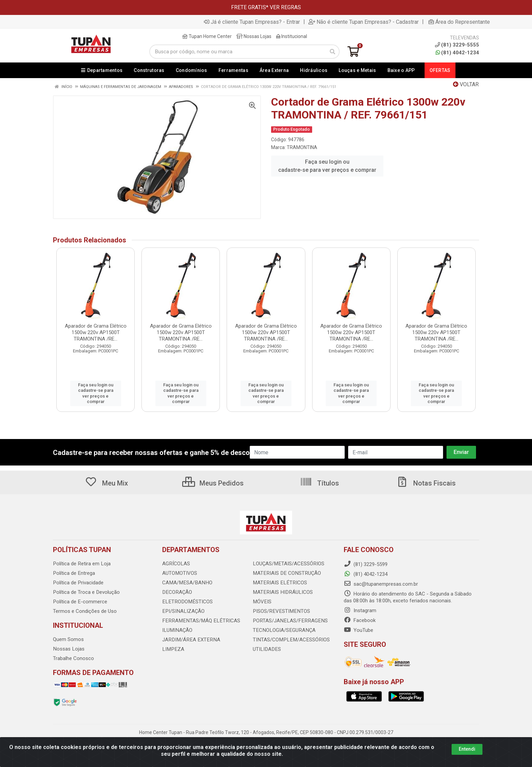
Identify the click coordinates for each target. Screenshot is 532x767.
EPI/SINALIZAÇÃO (183, 611)
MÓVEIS (262, 602)
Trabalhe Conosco (73, 658)
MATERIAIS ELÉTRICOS (279, 583)
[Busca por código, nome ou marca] (237, 52)
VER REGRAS (285, 7)
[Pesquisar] (332, 52)
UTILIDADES (266, 649)
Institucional (292, 36)
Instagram (360, 610)
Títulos (319, 483)
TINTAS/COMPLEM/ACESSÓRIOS (290, 640)
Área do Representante (459, 22)
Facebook (360, 620)
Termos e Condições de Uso (85, 611)
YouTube (358, 630)
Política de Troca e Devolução (86, 592)
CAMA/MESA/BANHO (186, 583)
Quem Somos (68, 639)
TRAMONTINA (302, 147)
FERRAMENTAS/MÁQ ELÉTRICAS (199, 621)
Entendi (467, 749)
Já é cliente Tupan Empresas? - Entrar (252, 22)
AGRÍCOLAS (176, 564)
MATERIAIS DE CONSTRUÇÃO (286, 573)
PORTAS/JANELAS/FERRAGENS (288, 621)
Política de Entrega (74, 573)
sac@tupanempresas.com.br (381, 584)
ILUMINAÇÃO (177, 630)
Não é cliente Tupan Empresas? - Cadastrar (364, 22)
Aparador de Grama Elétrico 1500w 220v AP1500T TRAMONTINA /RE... (96, 332)
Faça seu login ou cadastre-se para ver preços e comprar (327, 166)
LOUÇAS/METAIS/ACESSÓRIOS (288, 564)
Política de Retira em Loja (81, 564)
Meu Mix (106, 483)
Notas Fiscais (426, 483)
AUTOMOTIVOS (179, 573)
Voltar (466, 84)
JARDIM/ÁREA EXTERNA (190, 640)
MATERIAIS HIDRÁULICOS (282, 592)
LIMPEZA (173, 649)
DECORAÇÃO (177, 592)
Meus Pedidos (213, 483)
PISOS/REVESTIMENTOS (280, 611)
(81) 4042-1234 (457, 53)
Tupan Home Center (207, 36)
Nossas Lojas (254, 36)
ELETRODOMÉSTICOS (186, 602)
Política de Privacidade (78, 583)
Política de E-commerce (80, 602)
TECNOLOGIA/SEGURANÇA (283, 630)
